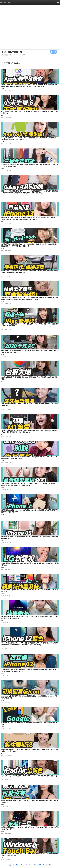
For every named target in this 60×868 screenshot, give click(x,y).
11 (43, 865)
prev (12, 865)
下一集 (53, 52)
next (48, 865)
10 (40, 865)
